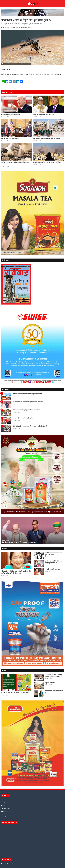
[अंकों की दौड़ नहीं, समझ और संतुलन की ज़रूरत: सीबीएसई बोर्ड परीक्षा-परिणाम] (6, 429)
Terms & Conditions (7, 808)
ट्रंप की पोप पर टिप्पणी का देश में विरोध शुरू (43, 114)
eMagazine (4, 811)
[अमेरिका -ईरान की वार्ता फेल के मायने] (17, 128)
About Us (4, 803)
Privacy (3, 806)
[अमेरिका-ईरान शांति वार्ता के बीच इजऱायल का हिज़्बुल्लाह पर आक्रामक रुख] (17, 152)
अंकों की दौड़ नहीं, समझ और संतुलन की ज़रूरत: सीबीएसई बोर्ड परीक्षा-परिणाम (31, 426)
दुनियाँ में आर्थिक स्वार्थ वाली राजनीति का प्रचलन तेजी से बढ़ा (47, 162)
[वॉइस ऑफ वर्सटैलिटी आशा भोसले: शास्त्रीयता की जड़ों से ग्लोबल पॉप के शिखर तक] (16, 561)
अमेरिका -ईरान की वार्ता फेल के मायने (10, 138)
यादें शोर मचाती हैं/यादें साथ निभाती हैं (54, 691)
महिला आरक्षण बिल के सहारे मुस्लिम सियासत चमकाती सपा (26, 410)
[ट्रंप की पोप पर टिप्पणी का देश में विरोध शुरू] (48, 104)
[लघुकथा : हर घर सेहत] (39, 685)
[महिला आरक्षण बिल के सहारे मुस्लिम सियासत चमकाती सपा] (6, 413)
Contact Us (4, 817)
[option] (32, 531)
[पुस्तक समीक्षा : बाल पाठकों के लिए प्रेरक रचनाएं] (16, 682)
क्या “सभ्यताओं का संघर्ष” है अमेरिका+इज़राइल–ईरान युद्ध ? (47, 138)
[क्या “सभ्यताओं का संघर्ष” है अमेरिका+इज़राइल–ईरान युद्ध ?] (48, 128)
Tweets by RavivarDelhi (7, 864)
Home (3, 800)
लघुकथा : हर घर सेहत (50, 683)
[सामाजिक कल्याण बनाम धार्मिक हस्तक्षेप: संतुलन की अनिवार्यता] (6, 396)
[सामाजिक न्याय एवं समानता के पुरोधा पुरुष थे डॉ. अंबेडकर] (39, 556)
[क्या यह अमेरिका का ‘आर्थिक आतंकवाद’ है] (17, 104)
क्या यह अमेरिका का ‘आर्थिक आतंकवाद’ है (11, 114)
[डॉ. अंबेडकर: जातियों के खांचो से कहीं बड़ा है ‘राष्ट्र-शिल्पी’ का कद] (39, 564)
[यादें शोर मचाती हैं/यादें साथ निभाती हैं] (39, 693)
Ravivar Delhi (6, 27)
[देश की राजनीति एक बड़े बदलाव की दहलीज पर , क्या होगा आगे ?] (6, 404)
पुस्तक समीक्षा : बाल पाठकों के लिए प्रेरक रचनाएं (16, 693)
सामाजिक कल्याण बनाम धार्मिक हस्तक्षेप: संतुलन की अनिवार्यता (27, 394)
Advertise (4, 814)
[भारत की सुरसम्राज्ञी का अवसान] (39, 572)
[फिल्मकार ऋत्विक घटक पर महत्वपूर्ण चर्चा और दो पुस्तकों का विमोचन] (39, 677)
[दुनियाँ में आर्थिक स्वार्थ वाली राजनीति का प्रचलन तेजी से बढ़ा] (48, 152)
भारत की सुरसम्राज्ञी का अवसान (52, 569)
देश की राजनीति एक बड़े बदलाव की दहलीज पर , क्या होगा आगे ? (28, 402)
